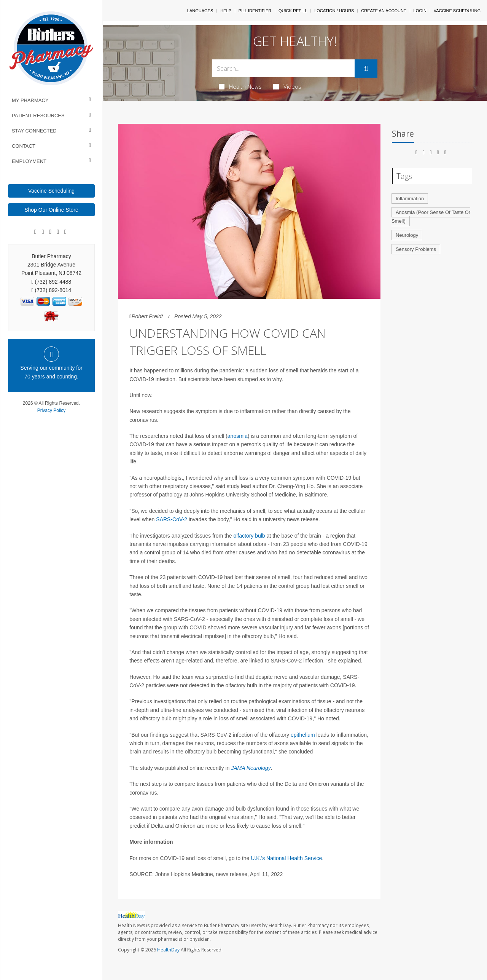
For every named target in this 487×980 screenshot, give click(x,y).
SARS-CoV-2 (172, 519)
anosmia (238, 436)
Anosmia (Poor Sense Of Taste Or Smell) (431, 217)
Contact (24, 146)
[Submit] (366, 69)
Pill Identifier (255, 11)
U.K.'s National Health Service (286, 858)
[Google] (43, 232)
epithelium (303, 735)
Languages (200, 11)
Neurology (407, 235)
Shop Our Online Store (51, 210)
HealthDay (168, 950)
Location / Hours (334, 11)
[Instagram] (58, 232)
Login (420, 11)
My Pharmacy (30, 100)
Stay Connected (34, 131)
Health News (240, 86)
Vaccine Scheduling (51, 191)
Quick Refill (293, 11)
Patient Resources (38, 116)
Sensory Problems (416, 249)
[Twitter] (65, 232)
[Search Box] (284, 68)
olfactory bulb (249, 536)
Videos (287, 86)
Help (226, 11)
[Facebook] (35, 232)
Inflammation (410, 199)
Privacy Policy (52, 410)
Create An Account (384, 11)
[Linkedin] (51, 232)
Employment (29, 161)
